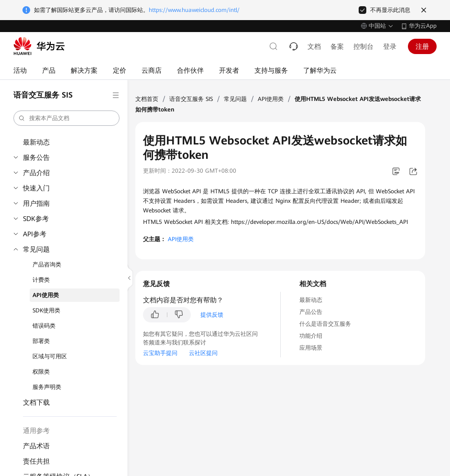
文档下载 (36, 402)
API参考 (35, 234)
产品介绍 (36, 173)
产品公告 (311, 312)
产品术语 (36, 446)
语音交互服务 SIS (191, 99)
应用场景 (311, 348)
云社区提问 (203, 353)
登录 (390, 46)
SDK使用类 (46, 310)
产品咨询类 (47, 265)
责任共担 (36, 461)
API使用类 (46, 295)
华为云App (423, 26)
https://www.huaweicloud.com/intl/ (194, 10)
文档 (314, 46)
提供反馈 (212, 315)
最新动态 (36, 142)
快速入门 (36, 188)
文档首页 (147, 99)
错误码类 (44, 326)
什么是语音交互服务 (325, 324)
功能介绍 (311, 336)
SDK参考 (36, 219)
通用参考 (36, 431)
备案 (337, 46)
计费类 (41, 280)
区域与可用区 (50, 356)
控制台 (363, 46)
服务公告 (36, 157)
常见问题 (36, 249)
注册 (422, 46)
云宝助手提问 (160, 353)
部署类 (41, 341)
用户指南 (36, 203)
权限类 (41, 372)
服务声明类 (47, 387)
